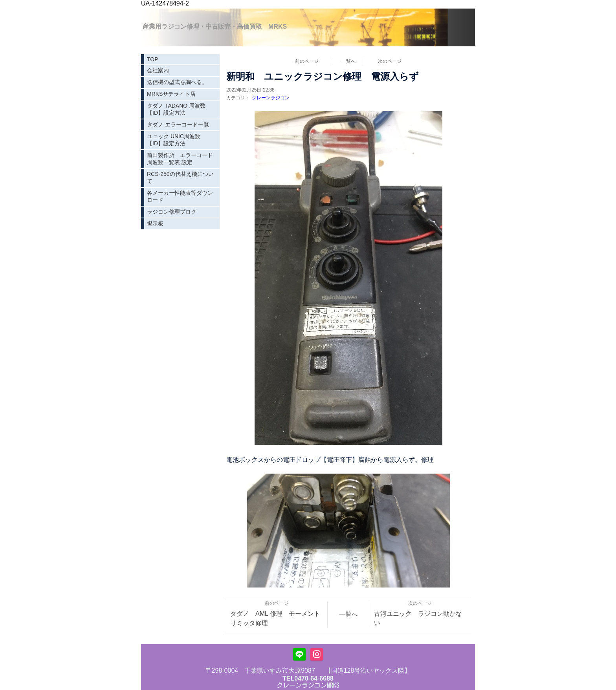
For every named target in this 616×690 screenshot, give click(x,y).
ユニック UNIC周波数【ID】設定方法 (174, 140)
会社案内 (158, 70)
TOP (153, 59)
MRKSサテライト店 (171, 94)
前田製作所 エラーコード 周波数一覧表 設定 (183, 159)
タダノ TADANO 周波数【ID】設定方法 (176, 109)
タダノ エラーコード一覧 (178, 124)
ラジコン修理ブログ (172, 212)
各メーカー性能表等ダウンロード (180, 196)
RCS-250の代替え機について (180, 178)
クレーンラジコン (271, 98)
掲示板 (155, 223)
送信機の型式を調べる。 (177, 82)
